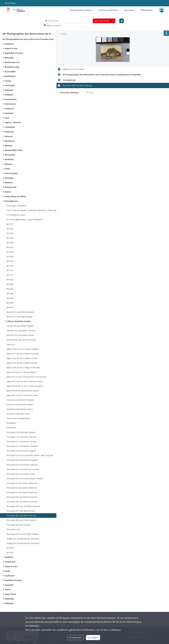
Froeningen (10, 85)
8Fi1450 (10, 307)
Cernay (8, 81)
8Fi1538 (10, 257)
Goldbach (9, 95)
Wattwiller (9, 599)
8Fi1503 (10, 280)
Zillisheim (9, 603)
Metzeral (9, 136)
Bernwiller (9, 58)
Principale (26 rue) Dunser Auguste (22, 460)
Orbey (7, 169)
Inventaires (129, 10)
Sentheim (9, 557)
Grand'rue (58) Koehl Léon (18, 414)
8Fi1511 (10, 275)
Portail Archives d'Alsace (81, 10)
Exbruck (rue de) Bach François (20, 400)
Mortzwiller (10, 155)
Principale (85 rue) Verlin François (21, 516)
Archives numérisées (108, 10)
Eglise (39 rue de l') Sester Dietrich (22, 372)
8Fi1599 (10, 548)
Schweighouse (11, 201)
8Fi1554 (10, 252)
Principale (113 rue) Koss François (21, 437)
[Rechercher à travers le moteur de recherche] (70, 21)
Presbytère (11, 423)
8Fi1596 (10, 233)
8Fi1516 (10, 266)
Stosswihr (9, 585)
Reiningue (9, 178)
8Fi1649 (10, 229)
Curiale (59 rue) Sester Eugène (20, 326)
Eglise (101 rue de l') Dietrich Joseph (22, 354)
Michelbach (10, 141)
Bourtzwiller (10, 72)
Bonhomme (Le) (12, 62)
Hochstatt (9, 109)
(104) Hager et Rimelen (17, 206)
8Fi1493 (10, 289)
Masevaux (9, 132)
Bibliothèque (147, 10)
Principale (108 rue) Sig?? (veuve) (21, 432)
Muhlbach (9, 159)
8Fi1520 (10, 261)
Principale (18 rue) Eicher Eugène (21, 451)
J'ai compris (93, 637)
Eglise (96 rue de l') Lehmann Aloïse (22, 395)
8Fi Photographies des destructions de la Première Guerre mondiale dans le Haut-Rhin (29, 39)
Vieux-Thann (10, 594)
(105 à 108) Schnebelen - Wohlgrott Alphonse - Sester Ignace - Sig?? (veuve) (33, 210)
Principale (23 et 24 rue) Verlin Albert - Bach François (30, 455)
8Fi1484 (10, 298)
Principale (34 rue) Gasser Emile (21, 474)
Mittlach (8, 146)
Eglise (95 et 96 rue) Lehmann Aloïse (23, 391)
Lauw (7, 118)
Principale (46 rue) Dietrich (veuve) (22, 497)
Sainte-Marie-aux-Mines (15, 196)
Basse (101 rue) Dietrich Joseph (20, 312)
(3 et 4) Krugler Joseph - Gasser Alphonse (25, 220)
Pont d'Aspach (11, 173)
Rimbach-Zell (10, 187)
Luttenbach (10, 127)
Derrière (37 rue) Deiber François (21, 331)
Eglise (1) (10, 344)
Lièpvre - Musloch (13, 122)
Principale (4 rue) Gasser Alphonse (22, 483)
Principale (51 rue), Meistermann (21, 511)
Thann (7, 589)
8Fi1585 (10, 238)
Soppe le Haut (11, 566)
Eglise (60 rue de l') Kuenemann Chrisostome (26, 377)
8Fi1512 (10, 270)
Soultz (7, 571)
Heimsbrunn (10, 104)
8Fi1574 (10, 247)
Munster (8, 164)
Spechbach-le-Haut (13, 580)
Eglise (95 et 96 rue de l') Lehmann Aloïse (25, 381)
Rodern (8, 192)
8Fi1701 (10, 224)
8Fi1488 (10, 294)
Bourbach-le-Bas (12, 67)
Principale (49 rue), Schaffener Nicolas (23, 506)
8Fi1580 (10, 243)
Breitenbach (10, 76)
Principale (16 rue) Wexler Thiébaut (22, 446)
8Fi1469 (10, 303)
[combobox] (104, 21)
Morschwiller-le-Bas (14, 150)
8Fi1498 (10, 284)
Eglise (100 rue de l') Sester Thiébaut (23, 349)
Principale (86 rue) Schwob (18, 525)
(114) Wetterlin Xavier (16, 215)
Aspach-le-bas (11, 48)
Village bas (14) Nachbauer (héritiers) (23, 539)
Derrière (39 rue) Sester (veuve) (20, 335)
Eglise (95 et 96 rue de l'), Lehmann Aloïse (25, 386)
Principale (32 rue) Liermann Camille (23, 469)
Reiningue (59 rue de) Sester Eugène (23, 534)
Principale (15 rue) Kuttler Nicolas (21, 442)
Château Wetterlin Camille (19, 321)
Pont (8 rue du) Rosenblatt (18, 418)
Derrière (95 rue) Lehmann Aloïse (21, 340)
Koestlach (9, 113)
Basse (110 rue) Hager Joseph (19, 317)
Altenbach (9, 44)
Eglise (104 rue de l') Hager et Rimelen (23, 368)
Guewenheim (11, 99)
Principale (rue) (13, 529)
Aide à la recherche (54, 25)
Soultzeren (10, 576)
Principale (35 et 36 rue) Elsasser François (25, 479)
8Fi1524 (10, 553)
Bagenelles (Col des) (14, 53)
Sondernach (10, 562)
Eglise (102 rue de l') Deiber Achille (22, 358)
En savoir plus (75, 637)
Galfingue (9, 90)
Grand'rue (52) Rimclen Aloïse (20, 405)
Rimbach (9, 183)
